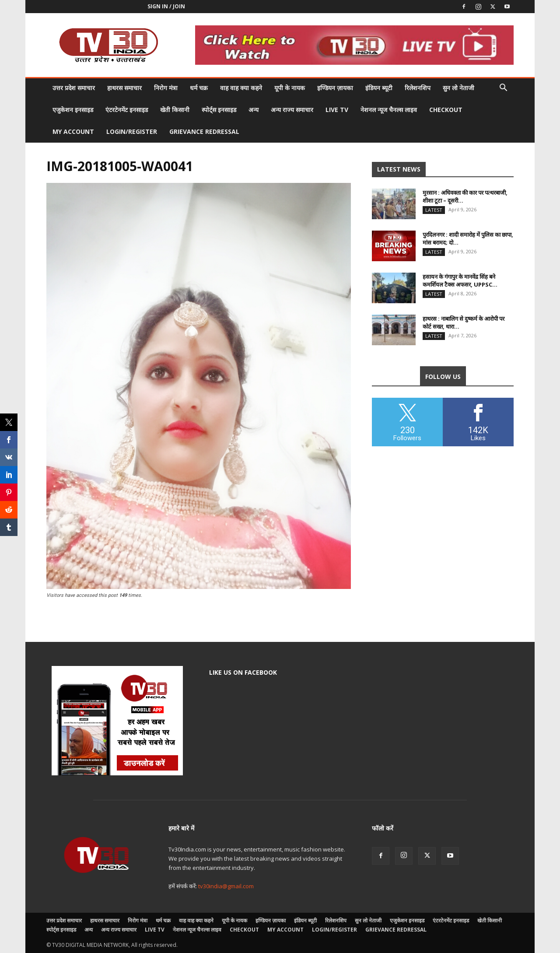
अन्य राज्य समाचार (292, 110)
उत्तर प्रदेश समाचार (74, 88)
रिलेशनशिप (418, 88)
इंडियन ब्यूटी (379, 88)
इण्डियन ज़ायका (335, 88)
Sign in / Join (166, 6)
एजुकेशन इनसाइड (73, 110)
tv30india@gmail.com (226, 886)
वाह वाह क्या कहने (241, 88)
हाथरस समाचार (124, 88)
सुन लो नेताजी (458, 88)
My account (73, 131)
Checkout (446, 110)
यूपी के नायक (290, 88)
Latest (434, 210)
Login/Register (132, 131)
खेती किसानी (175, 110)
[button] (503, 89)
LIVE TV (337, 110)
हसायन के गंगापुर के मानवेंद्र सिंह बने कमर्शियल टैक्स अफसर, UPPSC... (460, 280)
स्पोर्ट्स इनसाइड (219, 110)
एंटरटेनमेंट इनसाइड (127, 110)
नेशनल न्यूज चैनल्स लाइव (389, 110)
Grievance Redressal (204, 131)
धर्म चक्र (199, 88)
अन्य (254, 110)
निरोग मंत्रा (166, 88)
